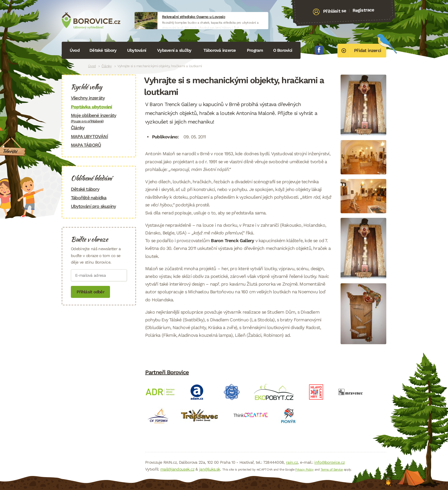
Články (106, 66)
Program (255, 50)
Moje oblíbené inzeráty (99, 118)
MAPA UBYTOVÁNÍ (89, 137)
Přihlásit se (335, 11)
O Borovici (283, 50)
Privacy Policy (304, 470)
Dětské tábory (103, 50)
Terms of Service (332, 470)
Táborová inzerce (220, 50)
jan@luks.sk (210, 469)
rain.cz (292, 462)
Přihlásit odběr (90, 292)
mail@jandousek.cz (177, 469)
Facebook (319, 50)
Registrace (363, 10)
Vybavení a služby (174, 50)
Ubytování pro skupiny (93, 206)
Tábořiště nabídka (89, 198)
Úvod (75, 50)
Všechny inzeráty (88, 98)
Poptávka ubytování (92, 107)
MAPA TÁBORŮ (86, 145)
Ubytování (137, 50)
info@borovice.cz (329, 462)
